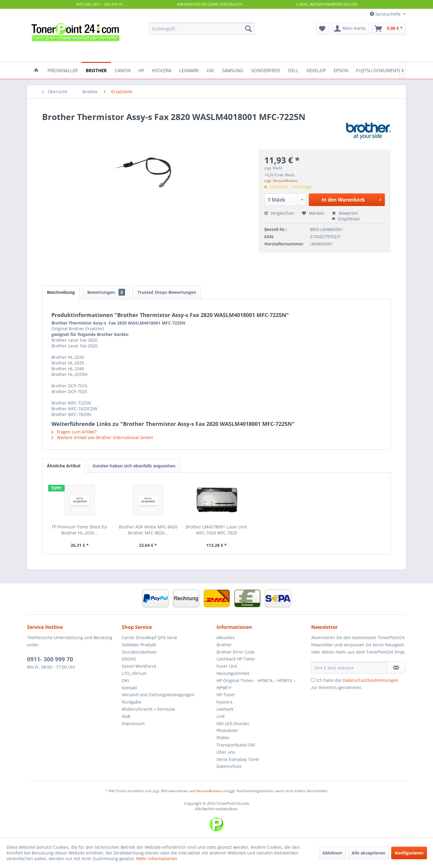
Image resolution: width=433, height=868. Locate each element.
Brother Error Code (236, 652)
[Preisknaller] (63, 70)
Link (221, 716)
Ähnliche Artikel (64, 466)
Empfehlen (346, 219)
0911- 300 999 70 (50, 659)
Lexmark (225, 709)
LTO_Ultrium (134, 673)
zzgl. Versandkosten (281, 181)
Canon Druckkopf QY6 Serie (149, 637)
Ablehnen (332, 853)
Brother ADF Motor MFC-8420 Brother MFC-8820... (148, 530)
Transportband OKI (236, 745)
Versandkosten (209, 791)
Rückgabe (132, 702)
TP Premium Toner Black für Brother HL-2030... (80, 530)
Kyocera (224, 702)
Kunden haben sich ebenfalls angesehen (134, 466)
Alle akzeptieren (368, 853)
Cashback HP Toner (236, 659)
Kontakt (129, 688)
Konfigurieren (409, 853)
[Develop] (316, 70)
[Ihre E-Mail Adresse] (349, 668)
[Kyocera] (162, 70)
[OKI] (210, 70)
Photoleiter (227, 730)
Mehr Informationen (157, 859)
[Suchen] (248, 29)
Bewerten (345, 213)
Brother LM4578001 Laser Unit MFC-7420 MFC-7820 (216, 530)
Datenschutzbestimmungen (370, 680)
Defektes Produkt (139, 645)
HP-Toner (226, 695)
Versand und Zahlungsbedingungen (158, 695)
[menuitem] (202, 29)
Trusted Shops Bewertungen (167, 292)
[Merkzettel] (322, 29)
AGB (126, 716)
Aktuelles (226, 637)
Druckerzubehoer (139, 652)
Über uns (226, 752)
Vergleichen (279, 213)
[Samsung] (233, 70)
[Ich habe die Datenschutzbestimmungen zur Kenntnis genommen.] (313, 680)
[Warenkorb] (389, 29)
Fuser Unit (227, 666)
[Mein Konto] (350, 29)
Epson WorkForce (139, 666)
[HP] (141, 70)
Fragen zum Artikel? (74, 432)
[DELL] (293, 70)
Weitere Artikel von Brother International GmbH (102, 437)
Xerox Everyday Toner (238, 759)
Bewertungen (106, 292)
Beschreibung (61, 292)
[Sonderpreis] (266, 70)
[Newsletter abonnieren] (396, 668)
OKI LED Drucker (233, 723)
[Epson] (341, 70)
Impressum (133, 723)
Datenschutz (229, 766)
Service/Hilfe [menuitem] (386, 14)
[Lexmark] (189, 70)
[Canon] (123, 70)
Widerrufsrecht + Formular (149, 709)
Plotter (223, 738)
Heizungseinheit (233, 673)
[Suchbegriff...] (202, 29)
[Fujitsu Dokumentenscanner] (390, 70)
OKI (125, 680)
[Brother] (96, 70)
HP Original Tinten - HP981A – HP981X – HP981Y (256, 684)
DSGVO (129, 659)
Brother (224, 645)
